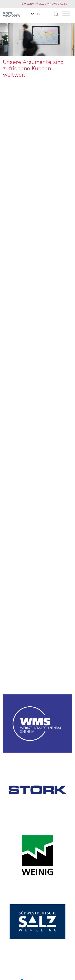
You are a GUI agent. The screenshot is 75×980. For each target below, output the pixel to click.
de (32, 15)
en (39, 15)
